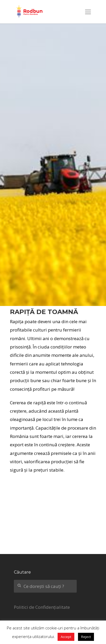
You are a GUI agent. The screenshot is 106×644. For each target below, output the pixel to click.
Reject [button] (86, 637)
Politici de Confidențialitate (42, 607)
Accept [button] (66, 637)
